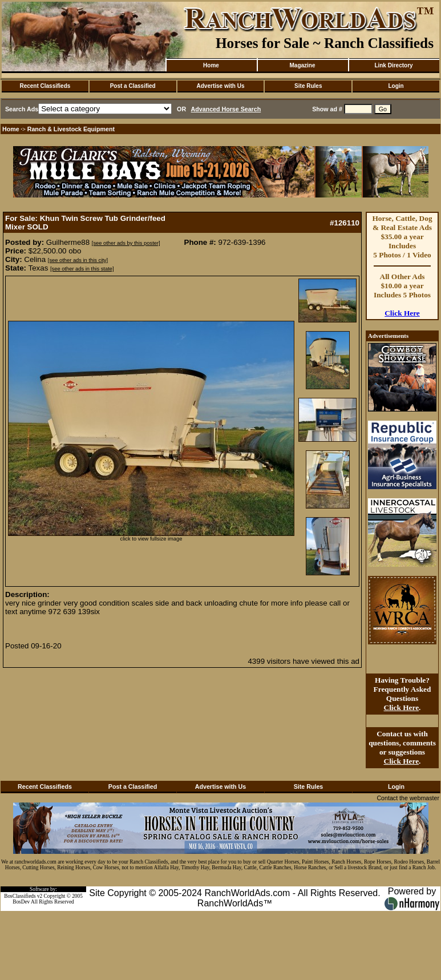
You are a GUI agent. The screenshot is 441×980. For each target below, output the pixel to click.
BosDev (21, 902)
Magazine (302, 65)
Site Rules (308, 86)
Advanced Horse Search (226, 109)
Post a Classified (133, 86)
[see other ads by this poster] (126, 243)
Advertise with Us (221, 86)
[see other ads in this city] (78, 260)
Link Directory (393, 65)
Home (211, 65)
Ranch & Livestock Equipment (71, 129)
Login (396, 86)
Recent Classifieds (45, 86)
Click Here (402, 313)
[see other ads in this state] (82, 269)
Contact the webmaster (408, 798)
